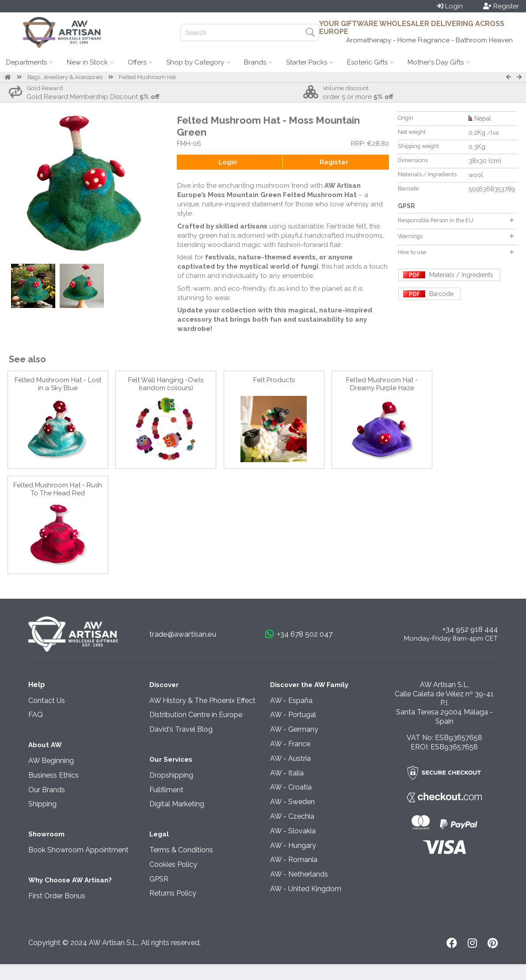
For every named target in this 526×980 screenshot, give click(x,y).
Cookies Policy (173, 864)
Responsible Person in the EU (456, 220)
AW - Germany (294, 729)
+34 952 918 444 (470, 629)
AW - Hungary (293, 845)
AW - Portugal (293, 715)
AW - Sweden (292, 802)
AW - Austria (290, 758)
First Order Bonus (57, 896)
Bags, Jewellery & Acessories (65, 77)
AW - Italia (287, 773)
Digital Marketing (177, 804)
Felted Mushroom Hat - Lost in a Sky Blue (58, 384)
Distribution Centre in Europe (196, 715)
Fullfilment (166, 790)
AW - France (290, 744)
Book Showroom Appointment (78, 850)
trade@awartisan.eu (183, 634)
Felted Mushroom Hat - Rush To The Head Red (58, 489)
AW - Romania (294, 860)
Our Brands (47, 790)
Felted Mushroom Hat (147, 77)
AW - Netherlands (299, 874)
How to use (456, 252)
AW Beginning (51, 761)
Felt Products (274, 380)
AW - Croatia (291, 787)
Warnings (456, 236)
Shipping (42, 804)
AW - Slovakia (293, 831)
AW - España (291, 701)
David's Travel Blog (181, 729)
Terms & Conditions (181, 850)
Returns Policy (173, 893)
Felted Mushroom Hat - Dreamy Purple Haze (382, 384)
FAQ (36, 715)
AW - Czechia (292, 816)
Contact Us (47, 701)
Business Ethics (53, 775)
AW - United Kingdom (306, 889)
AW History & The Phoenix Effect (202, 701)
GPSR (159, 879)
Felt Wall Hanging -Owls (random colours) (166, 384)
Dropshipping (171, 775)
